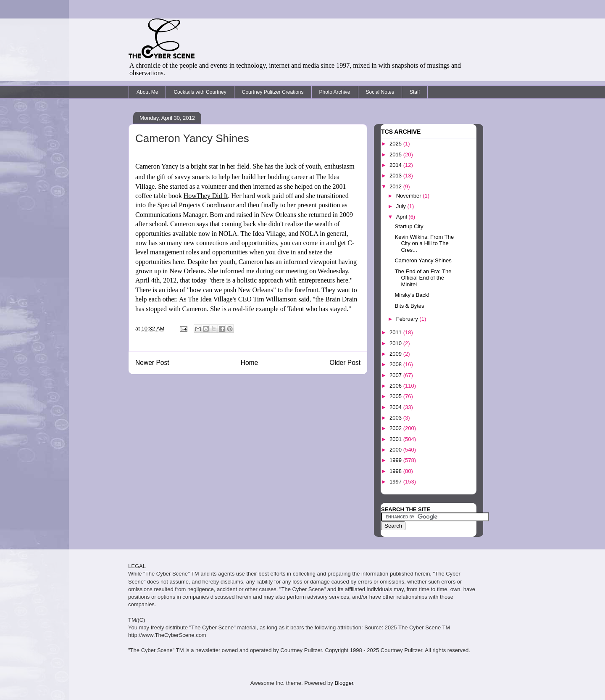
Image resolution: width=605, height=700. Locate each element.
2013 (396, 176)
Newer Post (152, 363)
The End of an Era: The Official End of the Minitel (423, 278)
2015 (396, 155)
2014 (396, 165)
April (402, 217)
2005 (396, 396)
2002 (396, 428)
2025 (396, 144)
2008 (396, 364)
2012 (396, 186)
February (408, 319)
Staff (415, 92)
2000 (396, 450)
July (402, 206)
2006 (396, 386)
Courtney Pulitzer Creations (273, 92)
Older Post (345, 363)
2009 (396, 354)
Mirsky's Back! (412, 295)
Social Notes (380, 92)
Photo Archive (335, 92)
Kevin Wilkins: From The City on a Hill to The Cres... (424, 243)
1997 (396, 482)
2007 (396, 375)
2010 (396, 343)
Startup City (409, 226)
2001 (396, 439)
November (410, 196)
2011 (396, 332)
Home (250, 363)
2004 (396, 407)
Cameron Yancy (157, 166)
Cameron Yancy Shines (423, 260)
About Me (147, 92)
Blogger (344, 683)
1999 (396, 460)
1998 (396, 471)
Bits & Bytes (409, 306)
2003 (396, 418)
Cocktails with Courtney (200, 92)
